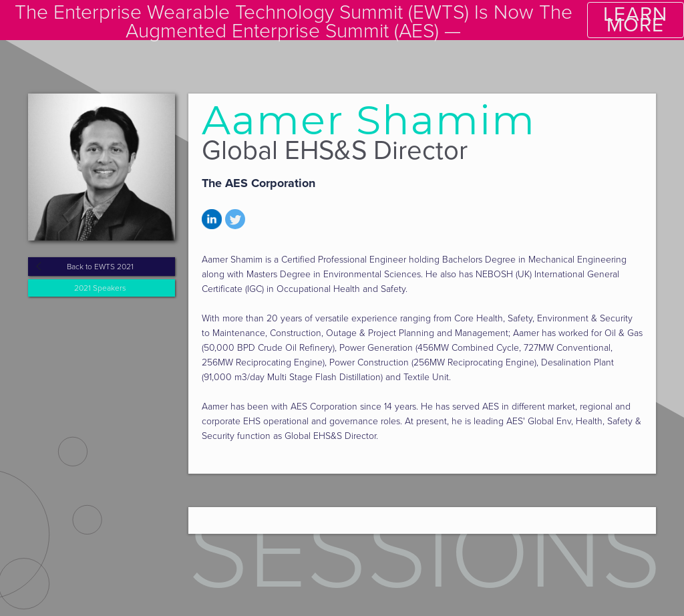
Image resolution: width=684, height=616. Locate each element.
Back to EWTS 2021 (100, 267)
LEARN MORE (635, 20)
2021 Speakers (100, 288)
